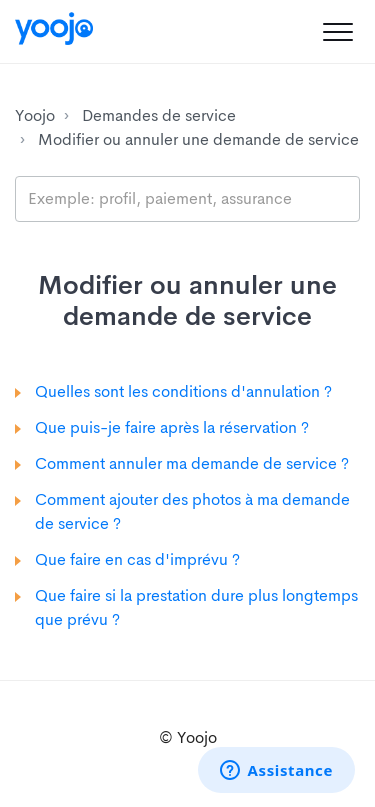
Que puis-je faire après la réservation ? (172, 427)
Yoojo (35, 115)
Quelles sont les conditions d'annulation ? (183, 391)
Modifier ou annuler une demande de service (198, 139)
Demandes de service (159, 115)
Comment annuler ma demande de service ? (192, 463)
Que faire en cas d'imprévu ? (137, 559)
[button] (337, 31)
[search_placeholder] (187, 199)
